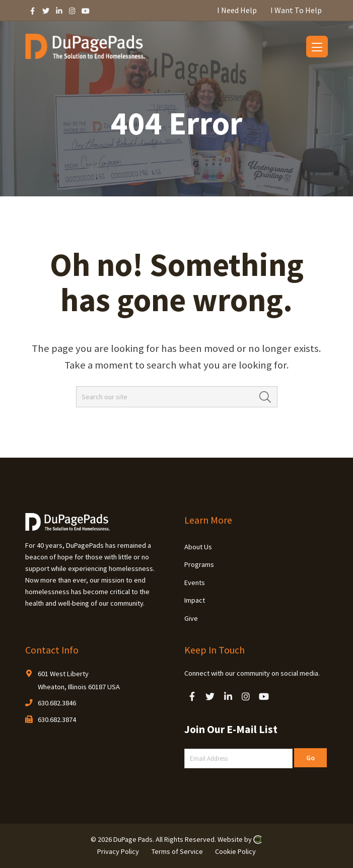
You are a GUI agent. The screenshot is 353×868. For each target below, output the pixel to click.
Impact (195, 600)
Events (195, 583)
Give (191, 618)
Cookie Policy (235, 851)
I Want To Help (296, 10)
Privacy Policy (118, 851)
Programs (199, 564)
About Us (198, 547)
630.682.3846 (57, 703)
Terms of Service (177, 851)
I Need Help (237, 10)
